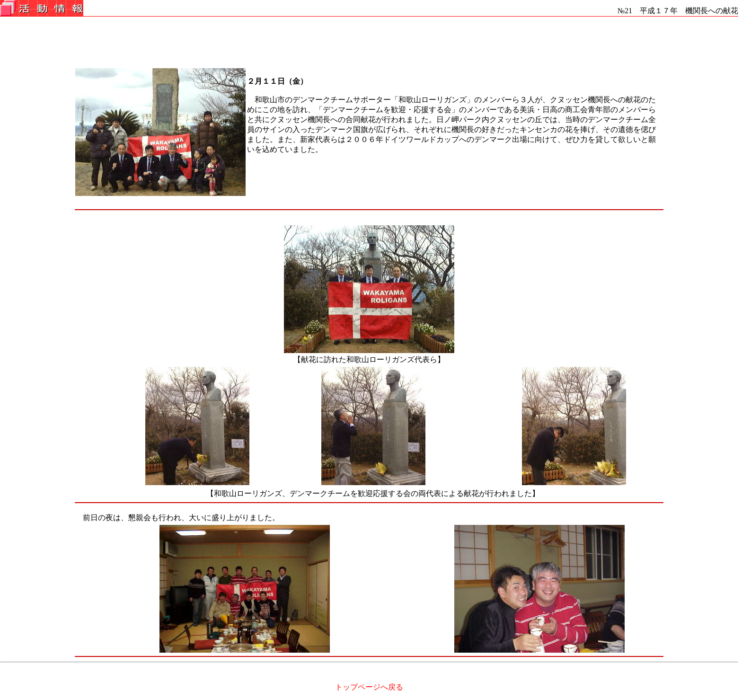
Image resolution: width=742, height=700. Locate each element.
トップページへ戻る (369, 687)
